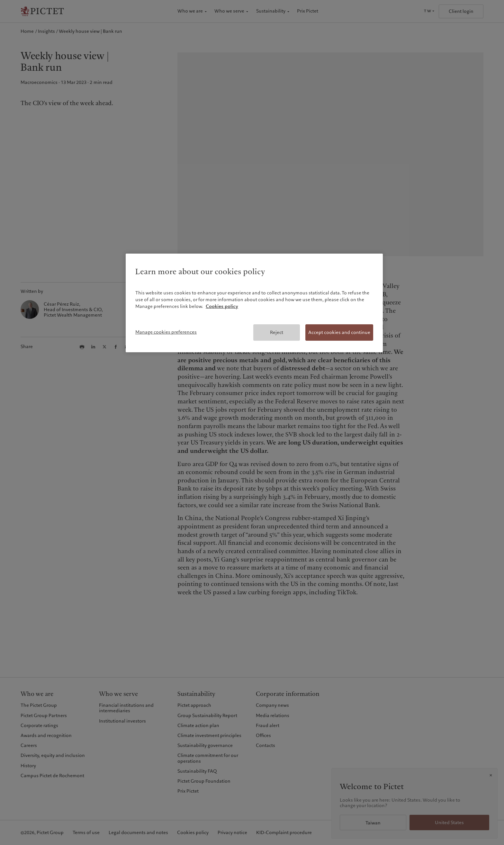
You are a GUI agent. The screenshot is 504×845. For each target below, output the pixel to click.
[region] (254, 303)
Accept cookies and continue (339, 332)
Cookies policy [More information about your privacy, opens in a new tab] (222, 306)
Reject (277, 332)
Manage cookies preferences (166, 332)
